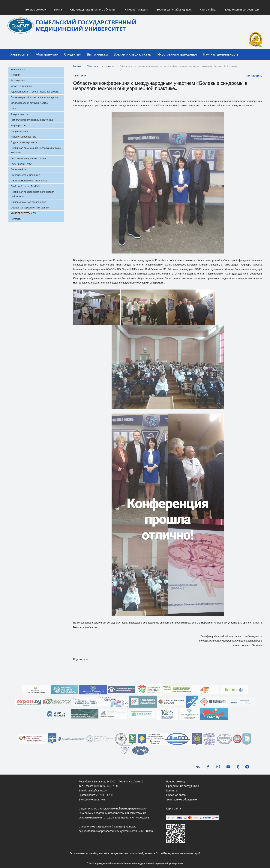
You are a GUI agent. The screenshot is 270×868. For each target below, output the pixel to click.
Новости (110, 66)
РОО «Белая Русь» (22, 164)
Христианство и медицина (25, 175)
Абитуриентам (47, 54)
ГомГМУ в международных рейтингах (32, 120)
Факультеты (17, 114)
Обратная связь (176, 795)
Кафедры (16, 125)
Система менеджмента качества (29, 181)
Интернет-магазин (136, 9)
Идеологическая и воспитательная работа (35, 92)
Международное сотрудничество (29, 103)
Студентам (73, 54)
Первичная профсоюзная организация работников (32, 194)
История (15, 75)
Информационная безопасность (29, 202)
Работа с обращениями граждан (29, 158)
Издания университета (24, 137)
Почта (58, 9)
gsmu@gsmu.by (97, 791)
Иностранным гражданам (177, 54)
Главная (77, 66)
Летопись (16, 219)
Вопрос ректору (36, 9)
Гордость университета (24, 142)
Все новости (252, 76)
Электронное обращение (182, 800)
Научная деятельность (221, 54)
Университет (20, 54)
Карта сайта (208, 9)
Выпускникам (97, 54)
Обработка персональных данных (30, 208)
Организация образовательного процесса (34, 97)
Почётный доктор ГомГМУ (25, 186)
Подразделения (20, 131)
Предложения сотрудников (241, 9)
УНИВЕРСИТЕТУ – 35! (24, 213)
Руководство (18, 80)
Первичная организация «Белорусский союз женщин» (36, 150)
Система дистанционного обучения (93, 9)
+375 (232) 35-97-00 (106, 786)
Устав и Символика (22, 86)
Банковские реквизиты (92, 800)
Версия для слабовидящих (174, 9)
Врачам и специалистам (133, 54)
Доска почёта (18, 169)
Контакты (172, 791)
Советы (15, 109)
